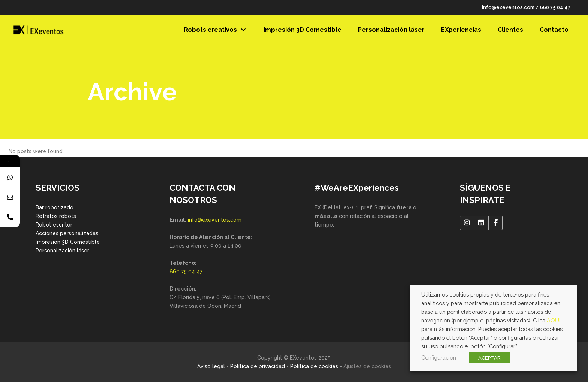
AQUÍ (553, 320)
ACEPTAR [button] (489, 358)
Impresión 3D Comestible (68, 242)
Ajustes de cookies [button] (367, 366)
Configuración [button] (439, 357)
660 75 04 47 (555, 7)
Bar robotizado (55, 207)
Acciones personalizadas (67, 233)
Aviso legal (211, 366)
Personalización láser (62, 251)
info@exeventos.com (508, 7)
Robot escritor (54, 225)
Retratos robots (56, 216)
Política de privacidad (258, 366)
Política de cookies (314, 366)
